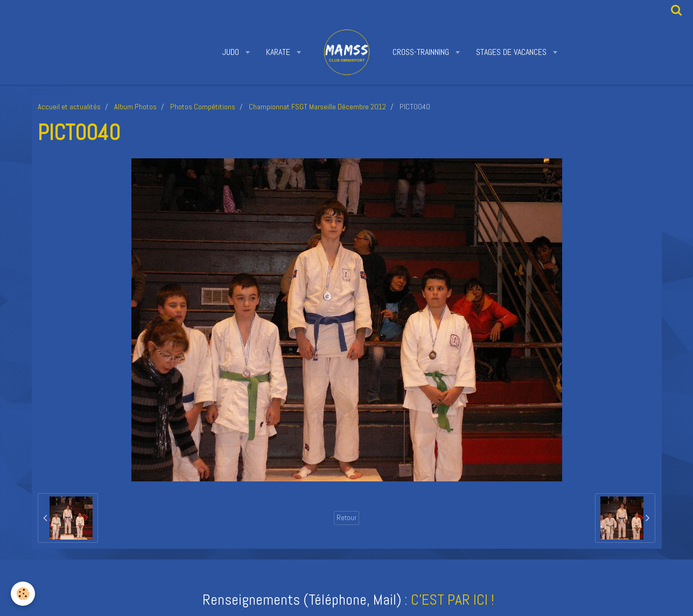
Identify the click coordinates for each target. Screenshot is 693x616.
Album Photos (135, 107)
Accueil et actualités (69, 107)
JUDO (232, 52)
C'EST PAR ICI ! (453, 600)
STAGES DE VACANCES (512, 52)
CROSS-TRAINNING (422, 52)
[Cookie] (23, 594)
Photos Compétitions (203, 107)
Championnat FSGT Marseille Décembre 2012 (317, 107)
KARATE (279, 52)
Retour (346, 518)
